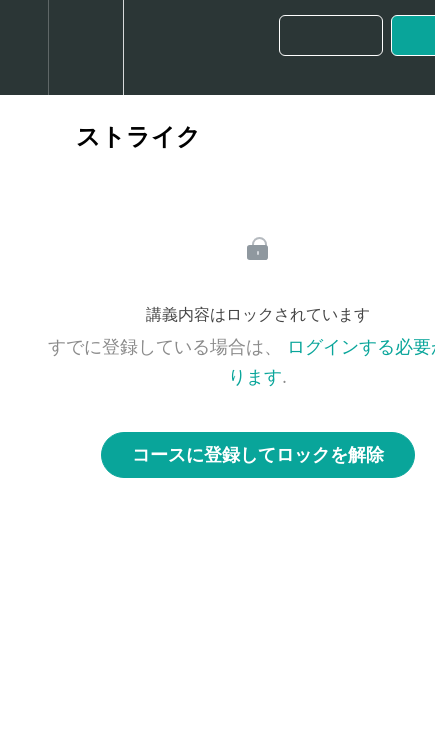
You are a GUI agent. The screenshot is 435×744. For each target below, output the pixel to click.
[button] (24, 47)
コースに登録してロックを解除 (258, 455)
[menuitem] (85, 47)
